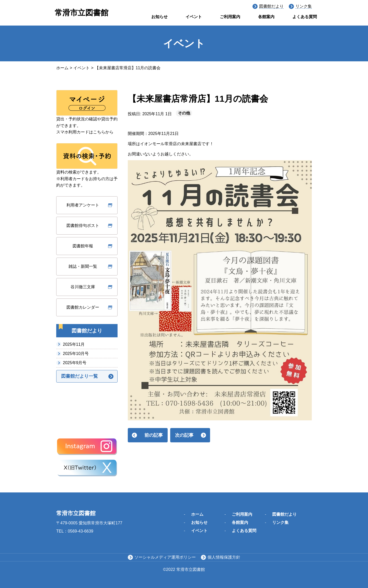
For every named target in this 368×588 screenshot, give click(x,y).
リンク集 (304, 6)
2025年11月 (74, 344)
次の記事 (184, 435)
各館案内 (266, 17)
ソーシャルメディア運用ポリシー (165, 557)
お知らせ (159, 17)
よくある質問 (305, 17)
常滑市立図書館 (82, 13)
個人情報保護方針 (224, 557)
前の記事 (154, 435)
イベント (194, 17)
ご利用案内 (230, 17)
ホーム (62, 68)
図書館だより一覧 (79, 376)
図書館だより (271, 6)
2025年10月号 (76, 354)
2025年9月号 (75, 363)
